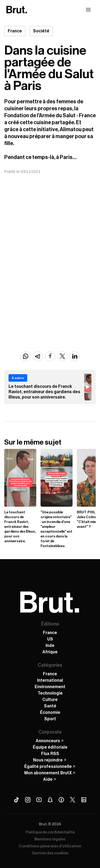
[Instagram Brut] (28, 800)
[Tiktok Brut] (17, 800)
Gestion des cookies (50, 853)
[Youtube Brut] (39, 800)
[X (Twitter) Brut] (73, 800)
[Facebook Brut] (61, 800)
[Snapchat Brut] (50, 800)
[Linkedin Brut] (84, 800)
